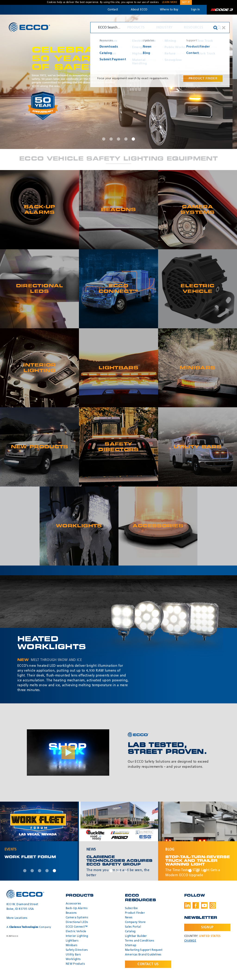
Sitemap (131, 945)
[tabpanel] (118, 82)
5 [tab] (133, 139)
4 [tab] (126, 139)
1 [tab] (104, 139)
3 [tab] (118, 139)
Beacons (71, 913)
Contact (113, 10)
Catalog (130, 932)
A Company (29, 927)
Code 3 (222, 10)
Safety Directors (77, 950)
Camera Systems (77, 918)
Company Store (135, 922)
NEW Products (75, 964)
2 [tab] (111, 139)
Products (136, 28)
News (129, 918)
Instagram (213, 905)
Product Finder (135, 913)
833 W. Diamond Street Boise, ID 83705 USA (22, 907)
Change (190, 941)
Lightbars (72, 941)
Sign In (195, 10)
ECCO (29, 27)
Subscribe (131, 908)
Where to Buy (169, 10)
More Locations (17, 918)
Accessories (73, 904)
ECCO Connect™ (77, 927)
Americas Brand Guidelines (143, 955)
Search (219, 28)
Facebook (196, 905)
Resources (194, 28)
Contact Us (148, 964)
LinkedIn (187, 905)
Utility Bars (73, 955)
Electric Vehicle (76, 932)
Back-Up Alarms (77, 908)
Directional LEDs (77, 922)
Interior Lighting (77, 936)
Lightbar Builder (136, 936)
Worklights (73, 959)
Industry (164, 28)
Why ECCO (107, 28)
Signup (207, 927)
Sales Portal (133, 927)
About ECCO (139, 10)
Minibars (72, 945)
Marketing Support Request (144, 950)
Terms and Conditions (140, 941)
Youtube (204, 905)
